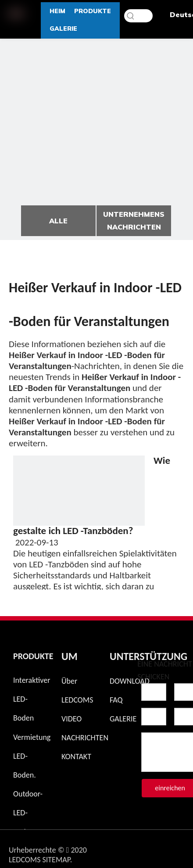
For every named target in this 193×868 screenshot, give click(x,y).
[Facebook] (152, 848)
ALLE (58, 221)
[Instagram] (129, 848)
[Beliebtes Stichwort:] (131, 16)
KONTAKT (76, 757)
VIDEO (71, 719)
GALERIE (123, 719)
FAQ (116, 700)
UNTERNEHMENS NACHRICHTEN (134, 221)
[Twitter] (175, 848)
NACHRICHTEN (85, 738)
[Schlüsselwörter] (138, 16)
